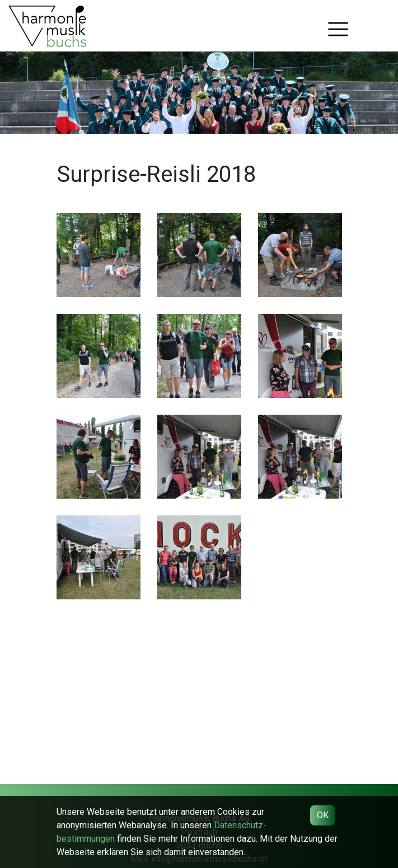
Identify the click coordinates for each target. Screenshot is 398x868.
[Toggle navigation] (338, 29)
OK (323, 815)
